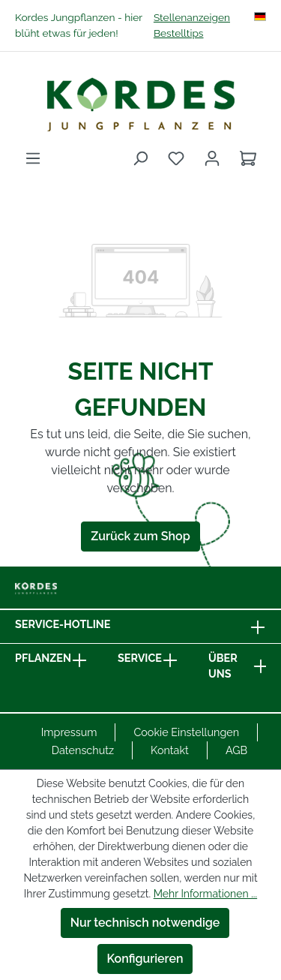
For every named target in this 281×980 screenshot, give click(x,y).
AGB (236, 750)
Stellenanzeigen (192, 17)
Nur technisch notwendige (145, 923)
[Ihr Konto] (212, 158)
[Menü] (33, 158)
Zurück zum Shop (140, 536)
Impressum (69, 732)
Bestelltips (179, 33)
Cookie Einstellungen (186, 732)
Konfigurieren (145, 959)
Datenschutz (83, 750)
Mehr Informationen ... (205, 894)
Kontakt (170, 750)
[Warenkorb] (248, 158)
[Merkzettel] (176, 158)
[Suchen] (140, 158)
